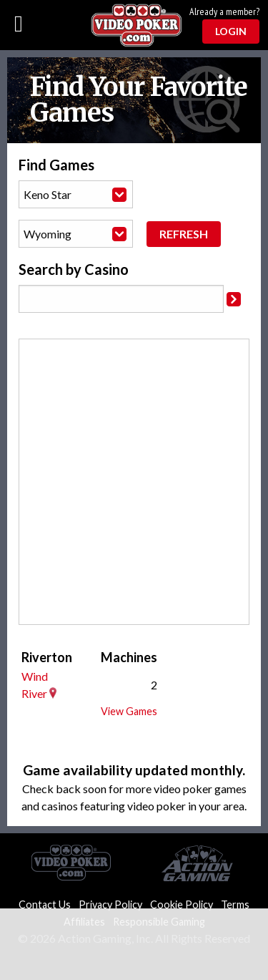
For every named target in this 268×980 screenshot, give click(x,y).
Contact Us (45, 904)
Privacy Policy (110, 904)
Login (231, 31)
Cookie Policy (182, 904)
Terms (235, 904)
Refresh (184, 234)
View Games (129, 711)
